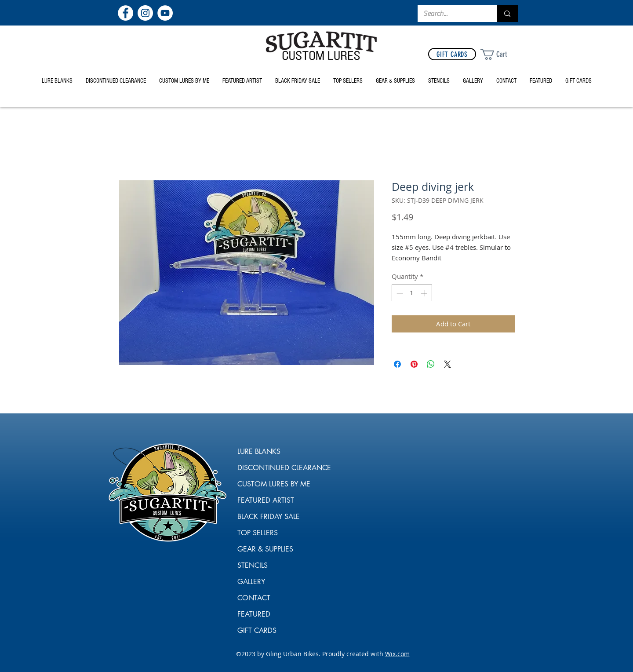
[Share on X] (447, 364)
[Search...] (451, 14)
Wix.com (397, 654)
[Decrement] (399, 293)
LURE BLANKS (259, 451)
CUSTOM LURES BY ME (269, 484)
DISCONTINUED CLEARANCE (269, 468)
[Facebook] (126, 13)
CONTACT (254, 598)
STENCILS (253, 565)
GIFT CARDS (257, 630)
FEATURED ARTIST (266, 500)
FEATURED (254, 614)
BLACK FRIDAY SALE (269, 517)
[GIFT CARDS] (452, 54)
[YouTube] (165, 13)
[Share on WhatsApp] (431, 364)
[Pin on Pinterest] (414, 364)
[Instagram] (145, 13)
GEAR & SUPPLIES (265, 549)
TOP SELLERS (258, 533)
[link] (500, 54)
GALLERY (251, 582)
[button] (395, 81)
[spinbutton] (412, 293)
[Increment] (425, 293)
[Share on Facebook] (397, 364)
